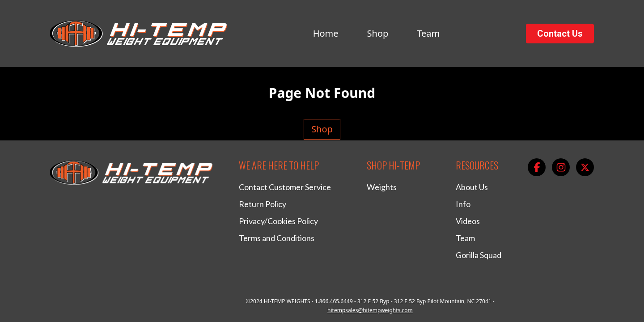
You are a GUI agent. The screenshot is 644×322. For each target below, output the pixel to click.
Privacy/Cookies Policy (278, 221)
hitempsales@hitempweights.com (370, 310)
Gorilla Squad (479, 255)
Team (428, 33)
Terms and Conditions (277, 238)
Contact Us (560, 34)
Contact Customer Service (285, 187)
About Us (472, 187)
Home (326, 33)
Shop (378, 33)
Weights (382, 187)
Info (463, 204)
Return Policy (263, 204)
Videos (468, 221)
